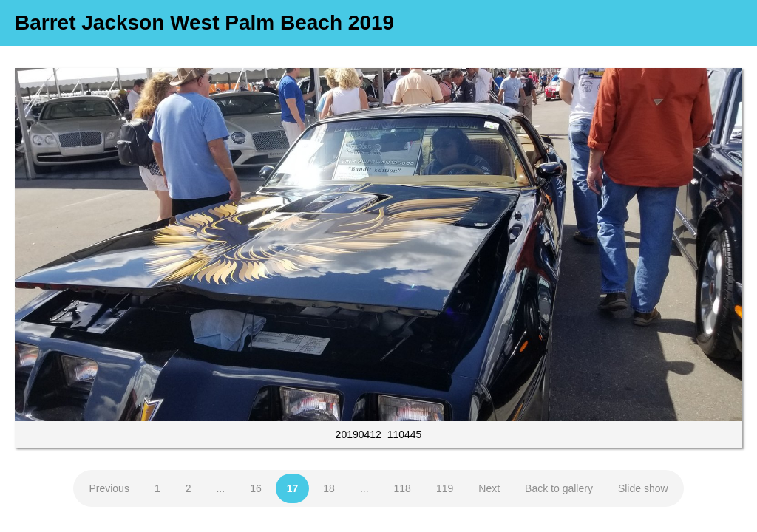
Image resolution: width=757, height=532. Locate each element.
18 (329, 488)
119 (445, 488)
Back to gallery (559, 488)
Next (489, 488)
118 (403, 488)
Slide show (643, 488)
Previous (109, 488)
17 (293, 488)
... (220, 488)
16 (256, 488)
